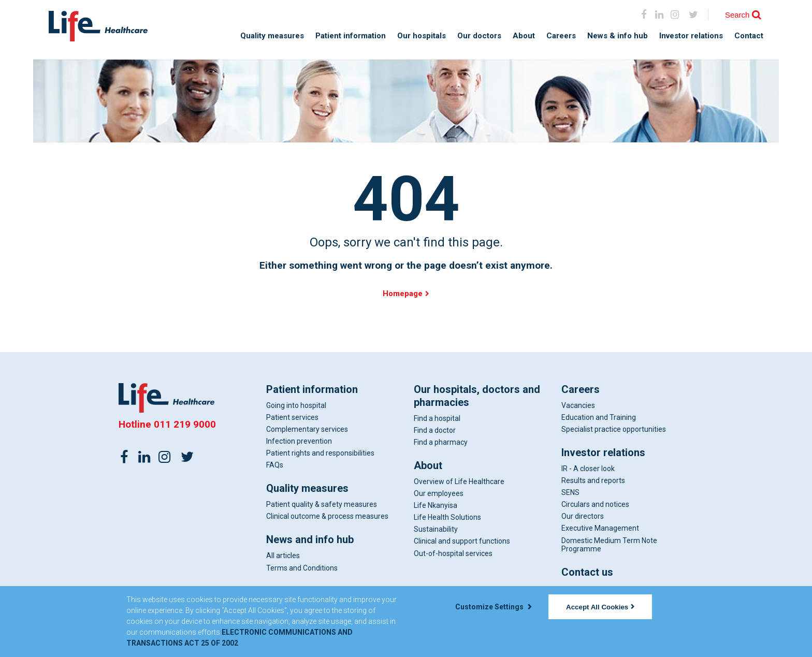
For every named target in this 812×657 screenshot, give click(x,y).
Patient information (351, 36)
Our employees (439, 494)
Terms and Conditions (302, 568)
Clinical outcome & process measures (327, 517)
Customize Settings (494, 607)
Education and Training (599, 418)
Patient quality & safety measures (322, 505)
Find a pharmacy (441, 443)
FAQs (275, 466)
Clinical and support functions (462, 542)
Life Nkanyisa (436, 506)
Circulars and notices (595, 505)
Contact (749, 36)
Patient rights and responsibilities (320, 454)
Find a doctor (435, 431)
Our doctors (479, 36)
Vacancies (578, 406)
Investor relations (691, 36)
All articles (283, 557)
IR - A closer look (588, 469)
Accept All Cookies (600, 607)
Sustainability (436, 530)
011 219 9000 (185, 425)
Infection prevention (299, 442)
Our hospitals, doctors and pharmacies (477, 396)
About (524, 36)
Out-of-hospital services (453, 554)
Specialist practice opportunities (614, 430)
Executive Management (600, 529)
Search (737, 15)
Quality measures (272, 36)
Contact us (587, 573)
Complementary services (307, 430)
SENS (570, 493)
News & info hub (618, 36)
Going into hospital (296, 406)
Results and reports (593, 481)
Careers (561, 36)
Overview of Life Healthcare (459, 482)
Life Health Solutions (447, 518)
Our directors (583, 517)
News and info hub (310, 541)
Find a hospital (437, 419)
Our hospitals (422, 36)
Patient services (292, 418)
